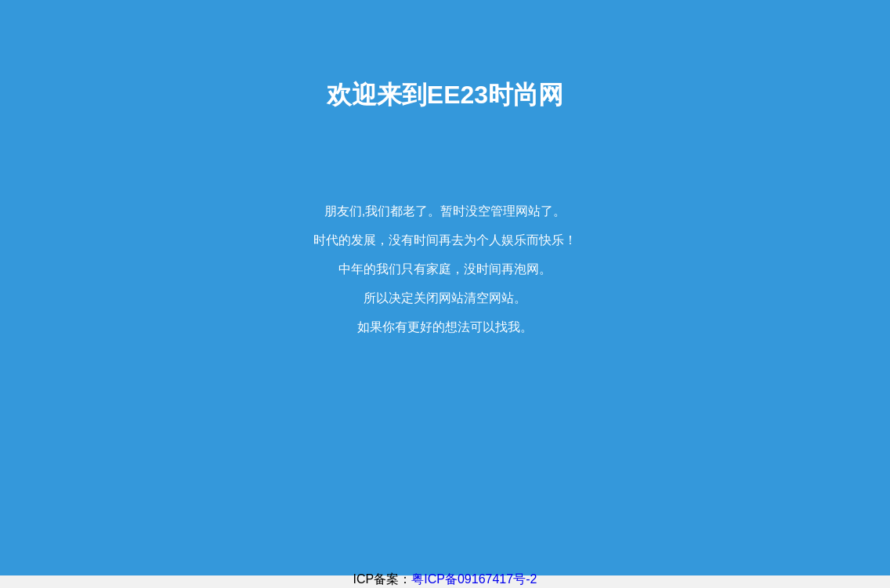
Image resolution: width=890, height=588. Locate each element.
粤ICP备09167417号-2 (474, 579)
